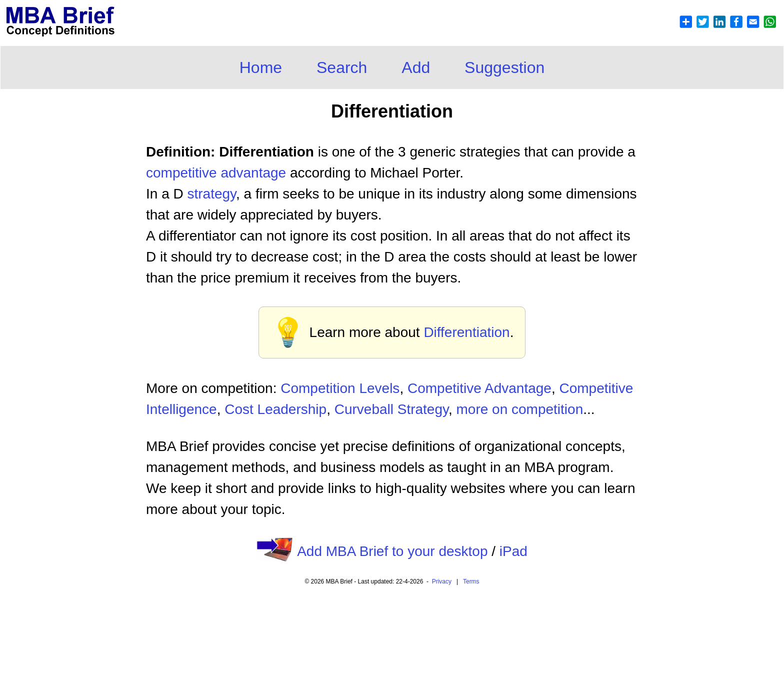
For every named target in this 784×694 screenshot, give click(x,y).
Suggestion (504, 67)
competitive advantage (216, 173)
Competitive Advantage (479, 388)
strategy (211, 194)
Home (261, 67)
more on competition (520, 409)
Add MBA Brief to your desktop (392, 551)
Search (342, 67)
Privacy (442, 581)
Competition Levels (340, 388)
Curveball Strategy (391, 409)
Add (416, 67)
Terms (471, 581)
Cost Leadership (275, 409)
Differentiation (466, 332)
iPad (513, 551)
